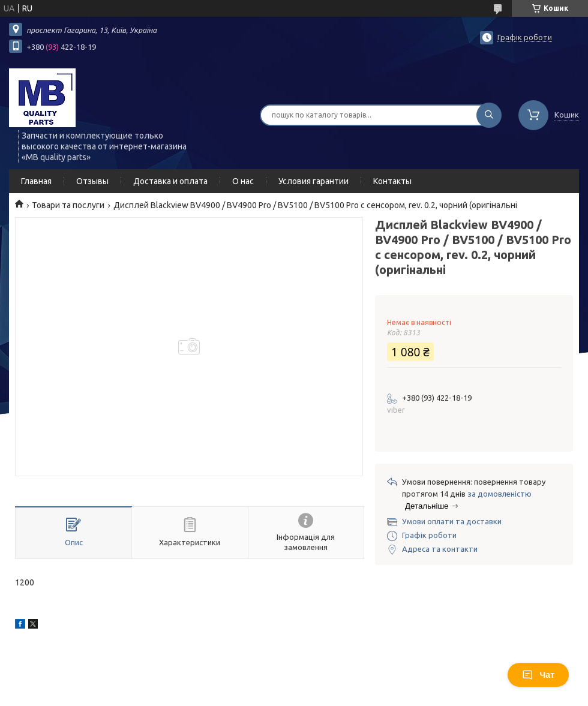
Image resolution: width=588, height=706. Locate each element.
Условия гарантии (313, 181)
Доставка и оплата (170, 181)
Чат (538, 675)
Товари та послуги (68, 205)
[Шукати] (489, 115)
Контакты (392, 181)
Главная (36, 181)
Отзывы (92, 181)
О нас (243, 181)
